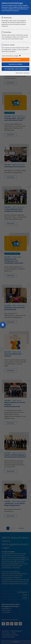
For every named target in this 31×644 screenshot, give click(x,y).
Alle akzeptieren (15, 60)
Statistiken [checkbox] (8, 32)
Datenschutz (19, 73)
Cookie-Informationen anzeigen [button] (11, 56)
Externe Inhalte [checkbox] (9, 45)
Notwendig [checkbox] (8, 18)
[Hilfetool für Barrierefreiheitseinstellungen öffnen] (3, 325)
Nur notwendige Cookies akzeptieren (16, 69)
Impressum (26, 73)
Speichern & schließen (16, 64)
